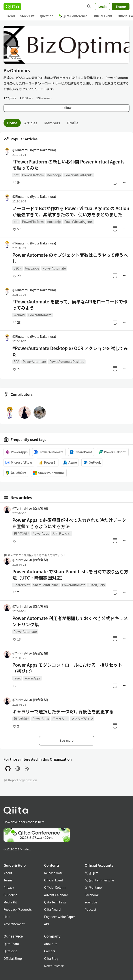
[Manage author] (125, 182)
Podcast (90, 909)
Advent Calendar (56, 895)
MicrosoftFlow (19, 462)
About (8, 873)
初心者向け (16, 473)
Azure (70, 462)
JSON (18, 268)
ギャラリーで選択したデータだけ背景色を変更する (63, 712)
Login (103, 6)
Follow (66, 108)
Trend (10, 16)
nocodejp (54, 175)
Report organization (20, 780)
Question (47, 16)
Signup (121, 6)
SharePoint (81, 452)
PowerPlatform (33, 175)
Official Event (102, 16)
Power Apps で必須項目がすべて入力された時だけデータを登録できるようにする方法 (69, 523)
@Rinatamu (34, 150)
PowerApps (17, 452)
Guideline (10, 895)
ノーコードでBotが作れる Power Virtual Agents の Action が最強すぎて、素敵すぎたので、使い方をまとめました (71, 211)
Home (12, 123)
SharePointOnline (49, 473)
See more (66, 741)
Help (7, 917)
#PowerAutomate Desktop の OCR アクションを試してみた (70, 351)
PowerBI (48, 462)
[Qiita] (12, 7)
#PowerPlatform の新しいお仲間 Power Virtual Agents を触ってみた (68, 165)
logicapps (32, 268)
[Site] (18, 769)
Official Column (55, 887)
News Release (54, 966)
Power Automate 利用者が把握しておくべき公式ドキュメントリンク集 (70, 621)
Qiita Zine (10, 951)
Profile (73, 123)
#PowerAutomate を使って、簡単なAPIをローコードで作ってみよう (70, 305)
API (46, 924)
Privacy (9, 887)
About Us (51, 944)
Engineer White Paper (60, 917)
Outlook (92, 462)
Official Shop (13, 958)
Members (52, 123)
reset (17, 678)
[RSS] (27, 769)
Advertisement (14, 924)
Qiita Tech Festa (55, 902)
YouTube (91, 902)
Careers (50, 951)
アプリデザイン (82, 719)
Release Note (53, 873)
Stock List (27, 16)
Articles (31, 123)
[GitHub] (8, 769)
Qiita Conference (73, 16)
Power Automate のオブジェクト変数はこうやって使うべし (70, 258)
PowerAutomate (54, 268)
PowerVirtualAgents (78, 175)
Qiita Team (11, 944)
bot (16, 175)
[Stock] (115, 182)
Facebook (92, 895)
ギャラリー (60, 719)
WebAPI (19, 315)
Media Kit (10, 902)
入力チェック (62, 533)
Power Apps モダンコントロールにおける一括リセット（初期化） (67, 668)
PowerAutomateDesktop (67, 362)
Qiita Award (52, 909)
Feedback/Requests (18, 909)
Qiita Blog (51, 958)
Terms (8, 880)
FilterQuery (97, 585)
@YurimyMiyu (30, 508)
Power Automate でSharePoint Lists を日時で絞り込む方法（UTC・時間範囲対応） (70, 575)
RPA (16, 362)
